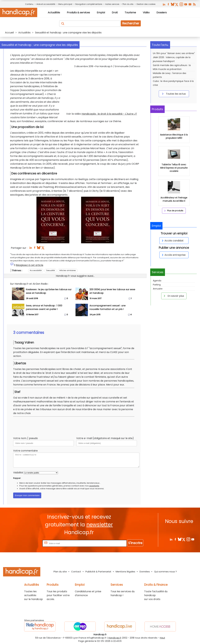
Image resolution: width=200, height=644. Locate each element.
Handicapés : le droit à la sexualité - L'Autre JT (109, 114)
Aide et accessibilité (46, 4)
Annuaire (158, 289)
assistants (94, 486)
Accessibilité (36, 270)
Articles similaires (68, 270)
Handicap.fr (115, 638)
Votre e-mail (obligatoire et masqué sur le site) (105, 438)
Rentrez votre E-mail (29, 543)
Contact (76, 572)
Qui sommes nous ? (165, 572)
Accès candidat (172, 241)
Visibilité (18, 473)
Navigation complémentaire (89, 4)
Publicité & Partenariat (98, 572)
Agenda (157, 281)
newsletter (100, 525)
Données (145, 572)
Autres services (112, 4)
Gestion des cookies (146, 4)
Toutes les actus (173, 94)
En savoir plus (173, 296)
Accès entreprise (173, 255)
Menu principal (65, 4)
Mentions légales (125, 572)
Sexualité (50, 270)
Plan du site (128, 4)
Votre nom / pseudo (26, 438)
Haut (162, 638)
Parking (157, 285)
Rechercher (131, 23)
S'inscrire (135, 543)
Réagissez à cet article (30, 265)
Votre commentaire (25, 451)
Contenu (29, 4)
